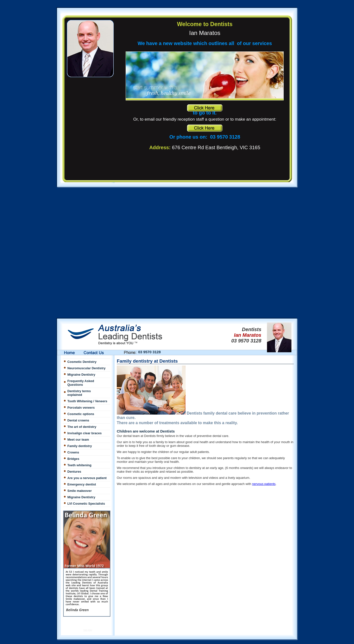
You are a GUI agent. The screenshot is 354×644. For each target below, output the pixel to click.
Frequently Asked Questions (81, 383)
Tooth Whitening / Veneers (87, 401)
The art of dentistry (82, 427)
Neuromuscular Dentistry (86, 368)
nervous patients (264, 484)
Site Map (88, 630)
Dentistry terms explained (79, 393)
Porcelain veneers (81, 408)
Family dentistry (80, 446)
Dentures (74, 472)
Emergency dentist (82, 484)
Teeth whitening (79, 465)
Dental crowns (78, 420)
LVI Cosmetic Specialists (86, 504)
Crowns (73, 452)
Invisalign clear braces (84, 433)
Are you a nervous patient (87, 478)
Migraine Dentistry (81, 375)
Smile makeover (80, 491)
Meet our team (78, 440)
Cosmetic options (81, 414)
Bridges (73, 459)
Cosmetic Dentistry (82, 362)
